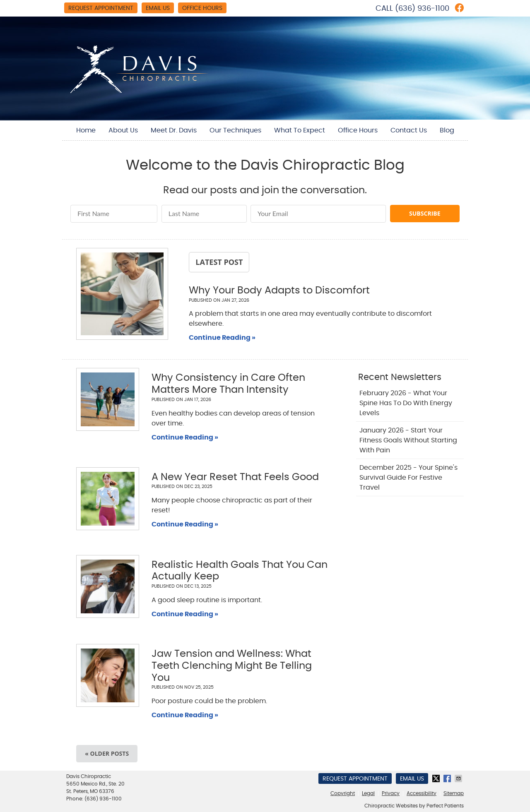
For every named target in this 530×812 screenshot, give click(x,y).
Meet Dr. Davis (174, 130)
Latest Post (219, 262)
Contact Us (409, 130)
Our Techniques (235, 130)
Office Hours (202, 8)
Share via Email (459, 778)
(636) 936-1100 (422, 9)
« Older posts (107, 753)
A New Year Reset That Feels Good (235, 477)
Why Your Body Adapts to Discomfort (279, 291)
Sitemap (454, 793)
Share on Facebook (448, 778)
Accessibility (422, 793)
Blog (447, 130)
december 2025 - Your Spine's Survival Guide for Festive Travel (408, 478)
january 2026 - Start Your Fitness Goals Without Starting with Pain (408, 440)
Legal (368, 793)
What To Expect (300, 130)
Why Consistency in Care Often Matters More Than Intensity (228, 384)
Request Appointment (101, 8)
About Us (123, 130)
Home (86, 130)
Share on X (437, 778)
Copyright (343, 793)
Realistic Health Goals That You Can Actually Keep (240, 571)
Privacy (391, 793)
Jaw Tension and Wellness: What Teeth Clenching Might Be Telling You (232, 666)
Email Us (158, 8)
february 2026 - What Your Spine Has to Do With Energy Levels (406, 403)
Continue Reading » (222, 338)
